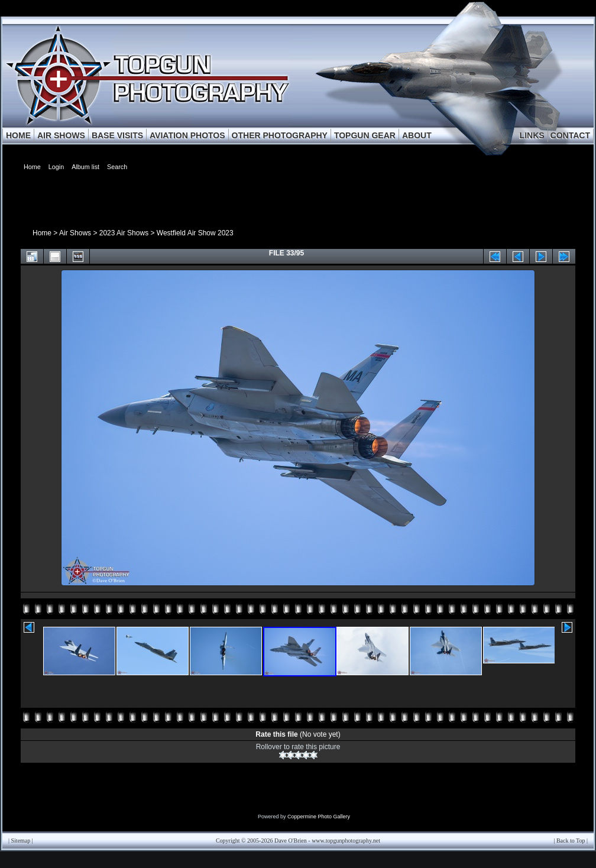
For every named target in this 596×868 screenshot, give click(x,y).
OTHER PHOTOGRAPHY (280, 135)
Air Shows (75, 233)
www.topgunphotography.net (346, 841)
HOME (18, 135)
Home (42, 233)
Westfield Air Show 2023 (195, 233)
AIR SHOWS (61, 135)
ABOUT (417, 135)
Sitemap (21, 841)
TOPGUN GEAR (365, 135)
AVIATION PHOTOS (187, 135)
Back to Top (571, 841)
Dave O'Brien (291, 841)
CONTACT (570, 135)
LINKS (532, 135)
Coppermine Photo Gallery (319, 817)
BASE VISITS (117, 135)
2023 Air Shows (124, 233)
